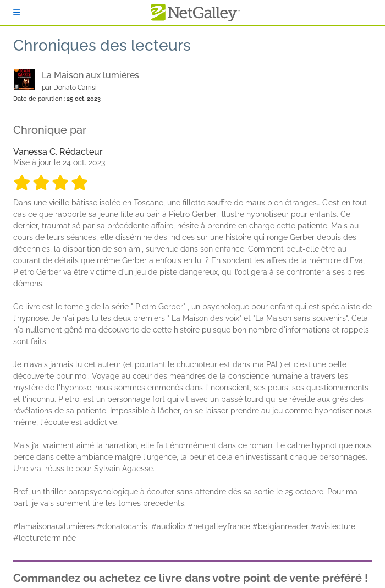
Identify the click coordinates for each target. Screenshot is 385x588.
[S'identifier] (16, 13)
